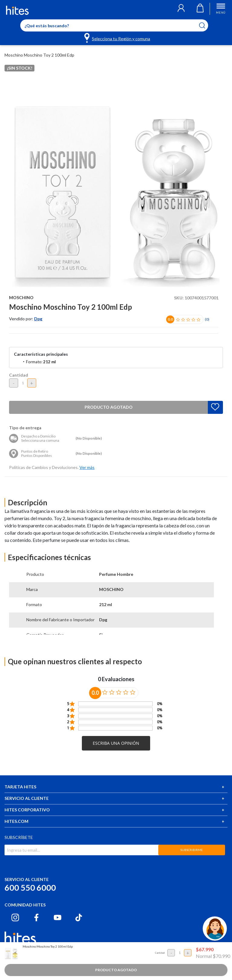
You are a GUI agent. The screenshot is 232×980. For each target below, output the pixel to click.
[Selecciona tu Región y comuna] (118, 38)
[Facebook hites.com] (36, 917)
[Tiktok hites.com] (79, 917)
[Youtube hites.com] (58, 917)
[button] (181, 9)
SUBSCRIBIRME (192, 850)
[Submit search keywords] (206, 25)
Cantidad (19, 375)
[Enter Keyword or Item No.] (114, 25)
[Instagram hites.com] (15, 917)
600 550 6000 (30, 888)
